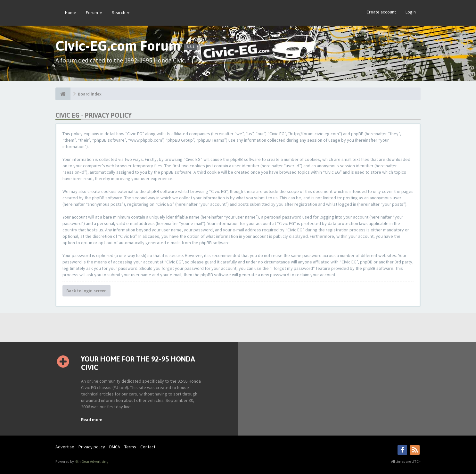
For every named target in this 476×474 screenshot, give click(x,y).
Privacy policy (92, 447)
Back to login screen (86, 291)
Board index (90, 94)
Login (411, 12)
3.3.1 (191, 47)
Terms (130, 447)
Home (71, 12)
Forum (94, 12)
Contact (148, 447)
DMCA (115, 447)
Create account (381, 12)
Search (121, 12)
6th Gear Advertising (91, 461)
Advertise (65, 447)
